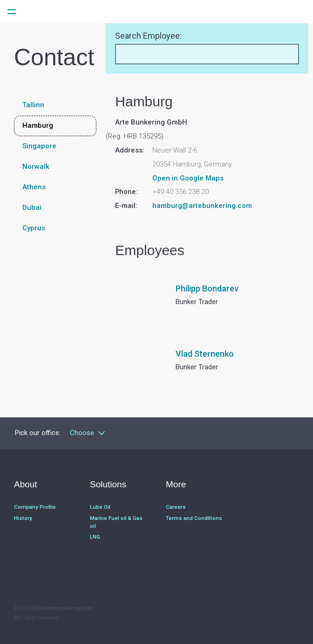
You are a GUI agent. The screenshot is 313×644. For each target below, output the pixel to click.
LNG (95, 535)
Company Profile (35, 506)
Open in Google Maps (188, 178)
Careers (176, 506)
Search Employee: (148, 36)
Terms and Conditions (194, 517)
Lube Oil (100, 506)
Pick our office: (38, 433)
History (23, 517)
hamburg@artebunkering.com (202, 206)
